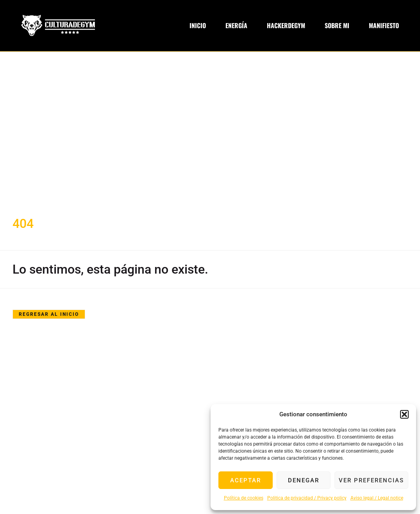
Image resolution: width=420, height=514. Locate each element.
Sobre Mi (337, 26)
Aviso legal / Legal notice (377, 498)
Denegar (304, 480)
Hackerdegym (286, 26)
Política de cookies (244, 498)
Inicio (198, 26)
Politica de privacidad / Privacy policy (307, 498)
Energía (236, 26)
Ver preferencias (371, 480)
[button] (404, 414)
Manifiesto (384, 26)
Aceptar (246, 480)
